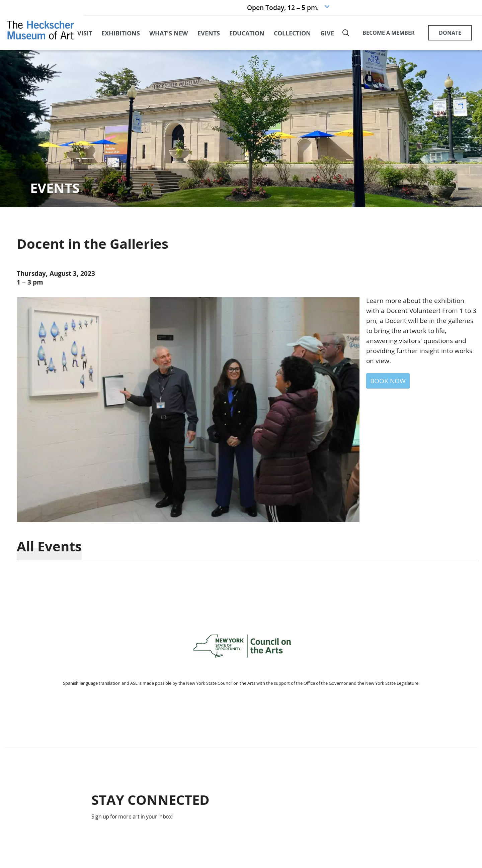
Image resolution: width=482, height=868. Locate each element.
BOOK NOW (388, 381)
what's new (169, 33)
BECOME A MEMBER (389, 33)
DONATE (450, 33)
